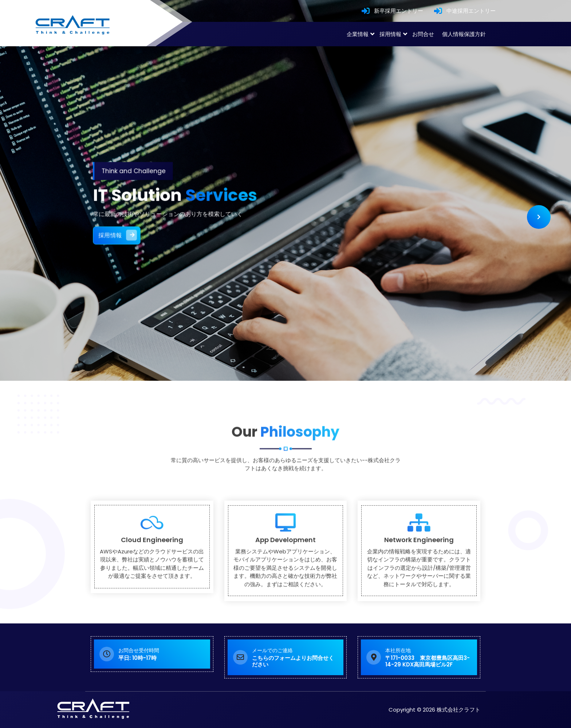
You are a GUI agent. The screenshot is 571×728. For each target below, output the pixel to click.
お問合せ (423, 34)
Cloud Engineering (152, 588)
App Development (285, 588)
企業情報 (358, 34)
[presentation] (539, 217)
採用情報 (390, 34)
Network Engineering (419, 588)
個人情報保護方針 (464, 34)
